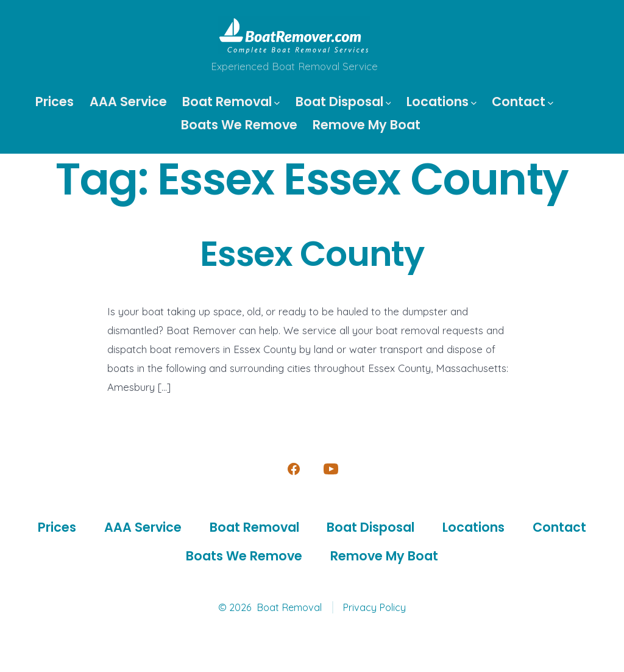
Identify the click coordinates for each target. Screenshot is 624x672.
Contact (523, 102)
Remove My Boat (367, 125)
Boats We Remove (239, 125)
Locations (441, 102)
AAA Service (128, 102)
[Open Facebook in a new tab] (294, 469)
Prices (55, 102)
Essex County (312, 254)
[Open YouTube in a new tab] (331, 469)
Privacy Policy (374, 607)
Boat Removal (231, 102)
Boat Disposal (343, 102)
